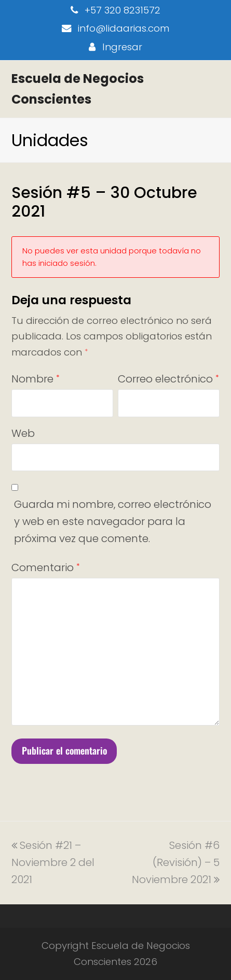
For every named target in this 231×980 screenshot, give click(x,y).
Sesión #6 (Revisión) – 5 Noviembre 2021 (176, 862)
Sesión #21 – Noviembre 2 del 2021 (53, 862)
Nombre (35, 379)
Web (23, 433)
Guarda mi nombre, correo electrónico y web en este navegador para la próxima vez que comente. (113, 521)
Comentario (45, 567)
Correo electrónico (168, 379)
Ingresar (122, 47)
